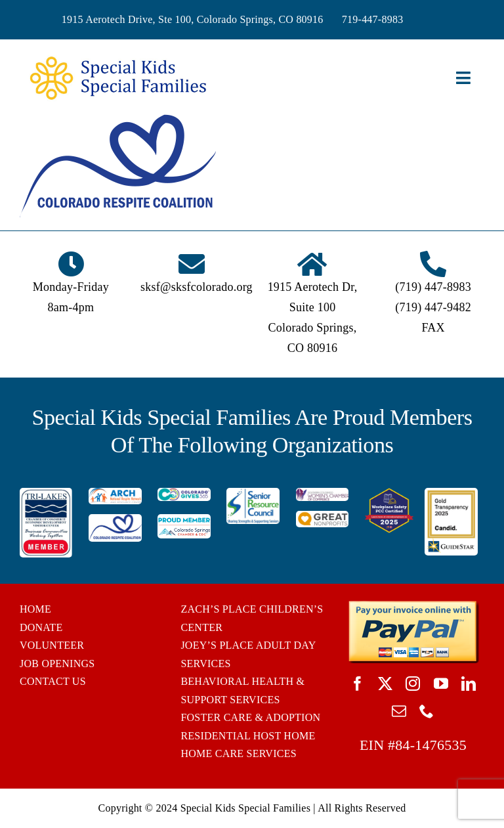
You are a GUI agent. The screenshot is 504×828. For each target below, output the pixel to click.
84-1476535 (431, 745)
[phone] (427, 711)
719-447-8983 (373, 19)
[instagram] (413, 684)
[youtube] (441, 684)
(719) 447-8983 (433, 287)
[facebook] (358, 684)
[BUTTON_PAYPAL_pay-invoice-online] (413, 605)
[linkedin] (469, 684)
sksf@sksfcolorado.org (197, 287)
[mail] (399, 711)
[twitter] (385, 684)
